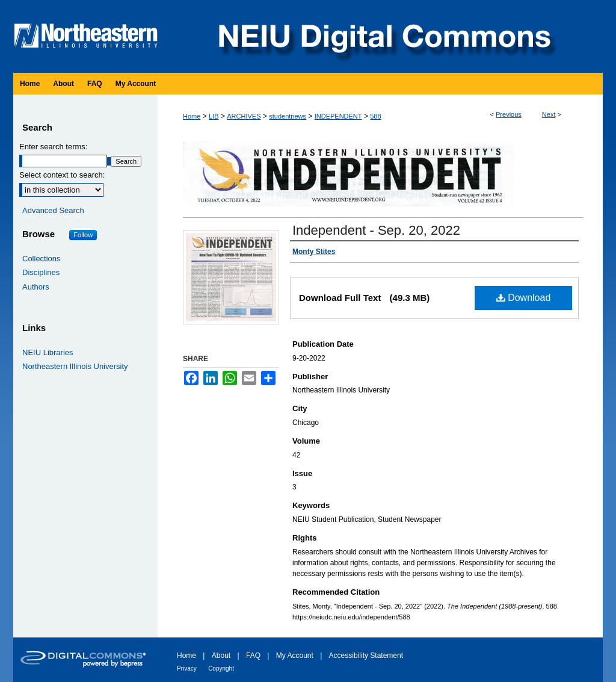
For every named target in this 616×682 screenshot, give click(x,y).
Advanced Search (53, 210)
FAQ (253, 656)
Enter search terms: (53, 147)
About (221, 656)
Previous (509, 114)
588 (375, 116)
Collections (42, 259)
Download (524, 298)
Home (192, 116)
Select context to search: (62, 175)
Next (549, 114)
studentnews (288, 116)
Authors (36, 287)
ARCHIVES (244, 116)
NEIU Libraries (48, 352)
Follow (83, 235)
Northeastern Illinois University (75, 366)
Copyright (221, 668)
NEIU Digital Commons (383, 36)
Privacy (187, 668)
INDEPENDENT (338, 116)
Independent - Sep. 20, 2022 (376, 230)
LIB (214, 116)
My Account (295, 656)
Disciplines (41, 272)
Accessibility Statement (366, 656)
